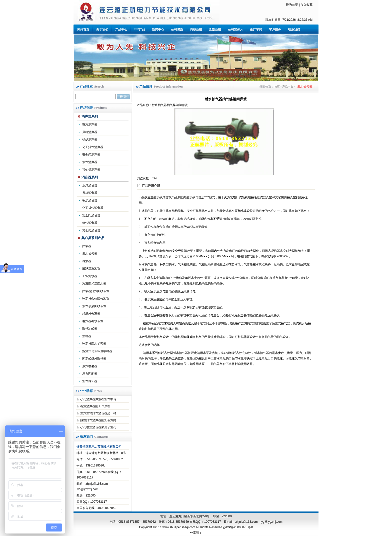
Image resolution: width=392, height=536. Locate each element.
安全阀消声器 (91, 155)
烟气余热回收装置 (94, 306)
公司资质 (177, 30)
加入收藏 (306, 5)
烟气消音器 (90, 223)
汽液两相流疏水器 (94, 284)
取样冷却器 (90, 329)
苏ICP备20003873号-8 (238, 527)
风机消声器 (90, 132)
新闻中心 (158, 30)
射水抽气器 (90, 254)
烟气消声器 (90, 162)
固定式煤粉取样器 (94, 359)
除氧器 (87, 246)
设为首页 (292, 5)
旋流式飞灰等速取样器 (97, 351)
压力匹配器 (90, 374)
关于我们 (102, 30)
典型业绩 (196, 30)
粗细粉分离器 (91, 314)
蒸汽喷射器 (90, 366)
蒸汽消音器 (90, 185)
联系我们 (294, 30)
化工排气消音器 (93, 208)
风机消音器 (90, 193)
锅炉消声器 (90, 140)
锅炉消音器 (90, 200)
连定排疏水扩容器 (94, 344)
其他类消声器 (91, 170)
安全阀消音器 (91, 215)
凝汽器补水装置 (93, 321)
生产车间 (256, 30)
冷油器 (87, 261)
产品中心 (121, 30)
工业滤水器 (90, 276)
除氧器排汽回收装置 (96, 291)
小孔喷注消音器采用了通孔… (100, 427)
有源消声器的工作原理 (95, 406)
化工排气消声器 (93, 147)
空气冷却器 (90, 381)
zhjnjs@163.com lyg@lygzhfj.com (259, 522)
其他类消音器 (91, 230)
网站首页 (83, 30)
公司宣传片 (235, 30)
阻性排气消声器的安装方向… (100, 420)
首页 (277, 87)
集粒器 (87, 336)
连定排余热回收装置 (96, 299)
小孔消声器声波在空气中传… (100, 399)
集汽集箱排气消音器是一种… (100, 413)
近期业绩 (215, 30)
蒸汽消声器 (90, 125)
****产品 (140, 30)
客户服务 (275, 30)
